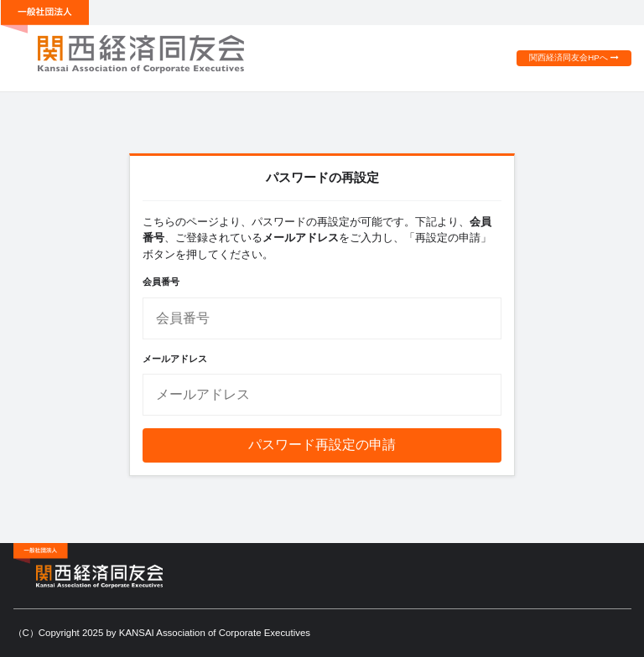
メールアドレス (175, 359)
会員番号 (161, 282)
